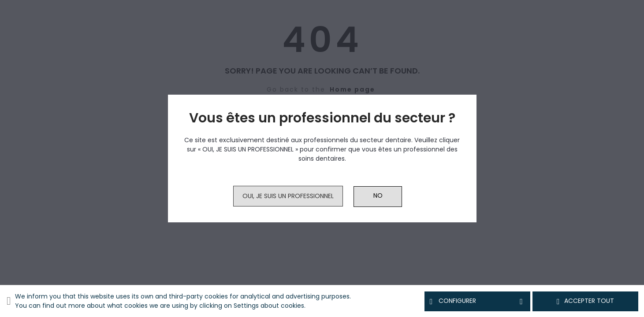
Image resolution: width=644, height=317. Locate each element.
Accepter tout (585, 301)
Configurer (477, 301)
